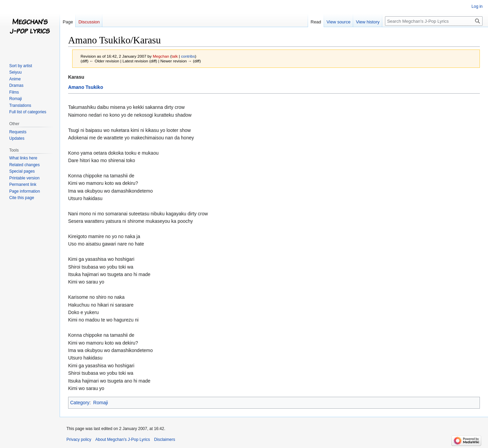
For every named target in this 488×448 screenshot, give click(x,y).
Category (80, 403)
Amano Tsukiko (86, 87)
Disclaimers (165, 440)
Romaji (101, 403)
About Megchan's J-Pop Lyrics (123, 440)
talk (175, 56)
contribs (188, 56)
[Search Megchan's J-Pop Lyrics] (434, 21)
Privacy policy (79, 440)
